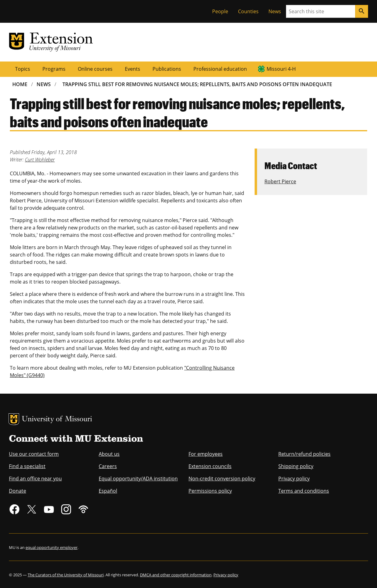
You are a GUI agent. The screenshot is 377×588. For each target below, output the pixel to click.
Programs (54, 69)
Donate (18, 491)
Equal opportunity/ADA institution (138, 479)
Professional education (220, 69)
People (220, 11)
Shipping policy (296, 466)
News (275, 11)
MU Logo (14, 419)
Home (20, 84)
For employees (206, 454)
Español (108, 491)
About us (109, 454)
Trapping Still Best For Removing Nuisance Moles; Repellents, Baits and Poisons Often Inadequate (197, 84)
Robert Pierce (280, 181)
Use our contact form (34, 454)
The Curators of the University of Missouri (66, 575)
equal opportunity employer (52, 547)
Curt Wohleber (40, 160)
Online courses (95, 69)
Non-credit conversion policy (222, 479)
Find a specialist (27, 466)
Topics (23, 69)
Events (133, 69)
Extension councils (210, 466)
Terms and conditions (304, 491)
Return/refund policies (304, 454)
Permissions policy (210, 491)
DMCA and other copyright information (176, 575)
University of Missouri (57, 420)
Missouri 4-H (281, 69)
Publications (167, 69)
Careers (108, 466)
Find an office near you (35, 479)
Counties (248, 11)
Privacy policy (294, 479)
